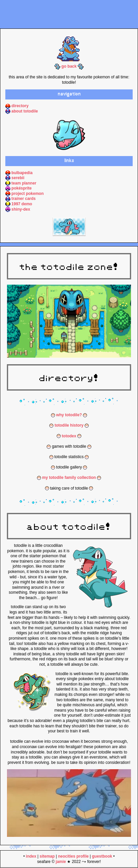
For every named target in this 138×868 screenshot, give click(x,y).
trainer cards (23, 199)
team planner (24, 183)
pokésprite (21, 188)
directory (20, 106)
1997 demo (22, 204)
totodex (69, 436)
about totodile (24, 111)
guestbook (102, 856)
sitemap (47, 856)
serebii (18, 178)
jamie (61, 862)
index (31, 856)
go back (69, 66)
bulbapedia (22, 173)
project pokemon (27, 194)
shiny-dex (21, 209)
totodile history (69, 425)
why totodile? (69, 415)
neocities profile (73, 856)
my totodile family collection (69, 478)
